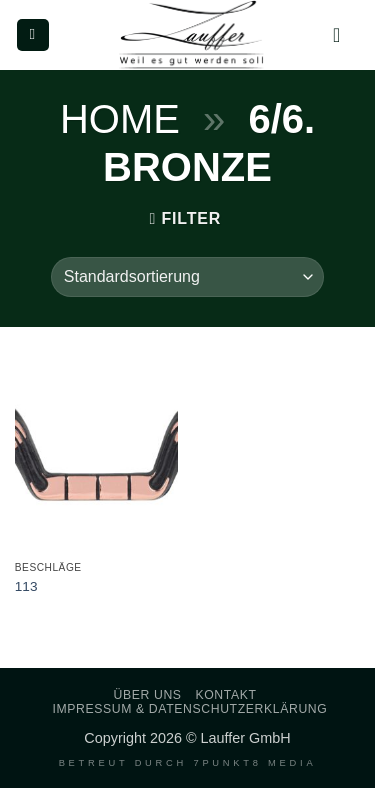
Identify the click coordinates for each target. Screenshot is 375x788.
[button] (33, 35)
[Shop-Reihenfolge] (187, 277)
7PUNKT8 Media (254, 763)
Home (120, 119)
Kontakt (225, 695)
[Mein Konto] (343, 35)
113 (26, 586)
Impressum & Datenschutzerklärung (189, 709)
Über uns (148, 695)
